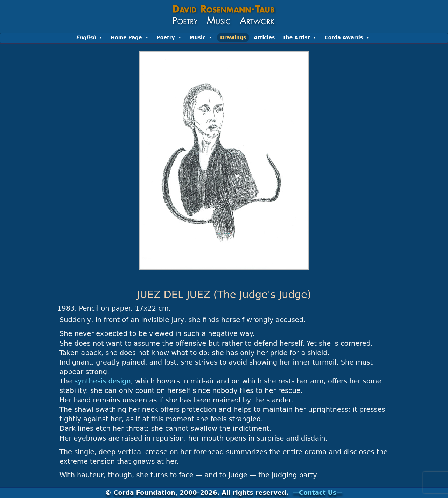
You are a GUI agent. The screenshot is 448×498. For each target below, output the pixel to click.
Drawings (233, 37)
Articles (264, 37)
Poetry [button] (169, 37)
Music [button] (201, 37)
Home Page (130, 37)
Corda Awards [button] (347, 37)
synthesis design (103, 381)
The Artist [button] (300, 37)
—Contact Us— (318, 493)
